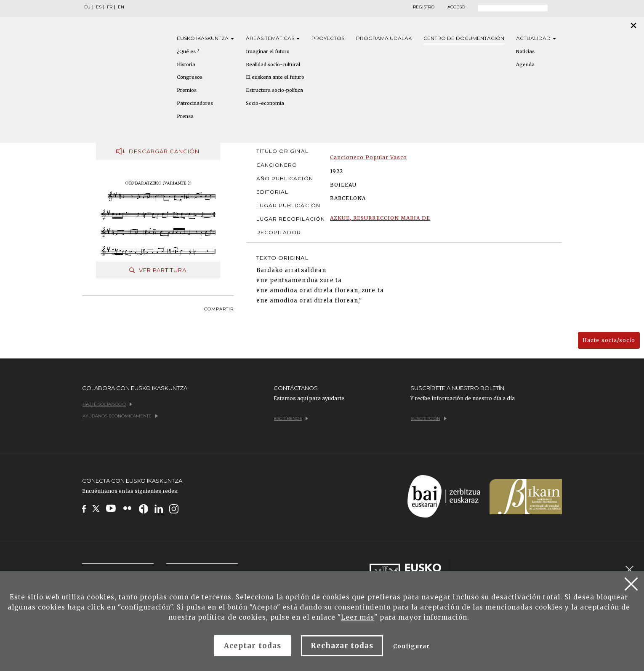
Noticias (525, 51)
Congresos (190, 77)
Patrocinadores (195, 103)
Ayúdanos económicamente (120, 416)
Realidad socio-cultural (273, 64)
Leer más (358, 617)
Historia (186, 64)
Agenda (525, 64)
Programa (384, 38)
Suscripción (429, 418)
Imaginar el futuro (268, 51)
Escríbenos (291, 418)
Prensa (185, 116)
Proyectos (328, 38)
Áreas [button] (273, 38)
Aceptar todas (253, 646)
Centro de (464, 38)
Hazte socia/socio (609, 340)
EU (87, 7)
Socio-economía (265, 103)
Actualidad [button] (536, 38)
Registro (424, 7)
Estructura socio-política (274, 90)
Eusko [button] (205, 38)
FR (110, 7)
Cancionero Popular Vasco (369, 157)
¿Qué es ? (188, 51)
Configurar (411, 646)
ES (99, 7)
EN (121, 7)
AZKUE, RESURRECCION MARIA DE (380, 218)
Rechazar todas (342, 646)
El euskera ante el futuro (275, 77)
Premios (187, 90)
